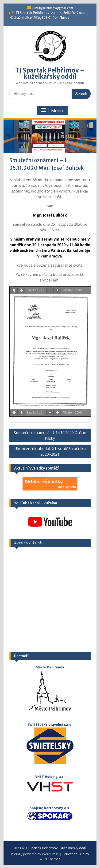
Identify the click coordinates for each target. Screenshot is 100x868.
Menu (52, 110)
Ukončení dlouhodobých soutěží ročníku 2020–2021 (50, 451)
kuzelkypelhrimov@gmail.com (52, 8)
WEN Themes (50, 859)
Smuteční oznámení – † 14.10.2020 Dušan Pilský (50, 435)
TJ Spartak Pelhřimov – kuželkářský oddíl (50, 73)
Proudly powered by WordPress (35, 854)
